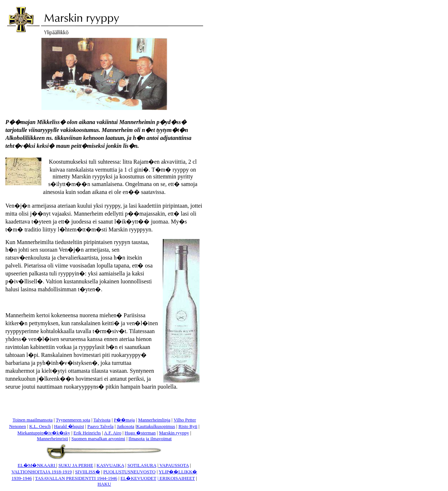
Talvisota (102, 420)
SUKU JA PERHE (76, 465)
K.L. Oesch (40, 426)
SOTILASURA (142, 465)
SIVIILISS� (87, 472)
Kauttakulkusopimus (156, 426)
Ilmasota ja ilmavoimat (150, 439)
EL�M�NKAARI (37, 465)
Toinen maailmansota (33, 420)
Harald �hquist (69, 426)
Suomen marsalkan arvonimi (98, 439)
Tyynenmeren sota (73, 420)
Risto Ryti (188, 426)
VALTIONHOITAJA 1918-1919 (42, 472)
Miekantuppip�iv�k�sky (44, 433)
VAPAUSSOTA (174, 465)
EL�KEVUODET (138, 478)
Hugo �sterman (140, 433)
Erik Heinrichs (87, 433)
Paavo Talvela (100, 426)
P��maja (124, 420)
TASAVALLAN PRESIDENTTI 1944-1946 (76, 478)
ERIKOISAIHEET (177, 478)
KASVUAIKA (110, 465)
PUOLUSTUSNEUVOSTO (129, 472)
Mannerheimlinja (154, 420)
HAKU (104, 484)
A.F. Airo (113, 433)
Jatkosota (125, 426)
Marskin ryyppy (174, 433)
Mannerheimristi (52, 439)
